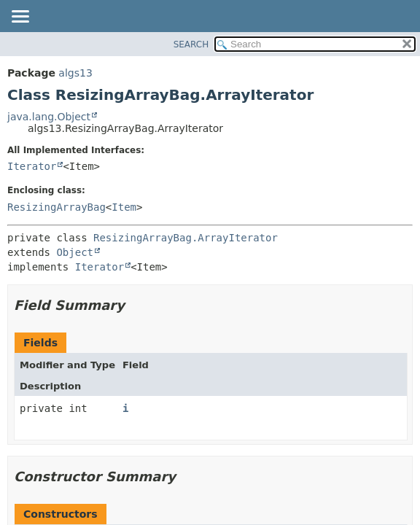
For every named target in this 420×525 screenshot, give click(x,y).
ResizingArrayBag (57, 207)
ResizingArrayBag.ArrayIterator (186, 238)
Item (124, 207)
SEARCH (191, 44)
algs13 (75, 73)
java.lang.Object (49, 117)
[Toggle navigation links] (20, 17)
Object (75, 252)
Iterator (32, 166)
